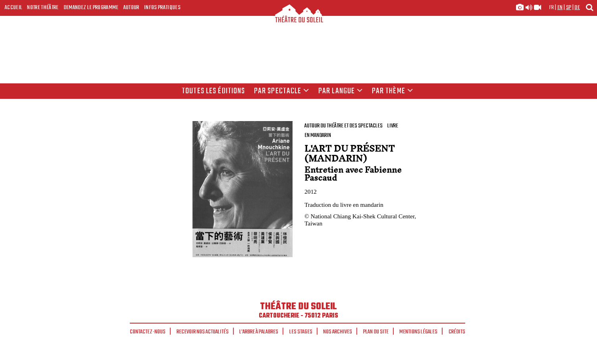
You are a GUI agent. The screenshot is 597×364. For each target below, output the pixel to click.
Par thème (393, 91)
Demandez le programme (91, 8)
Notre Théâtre (43, 8)
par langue (341, 91)
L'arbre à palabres (259, 332)
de (577, 8)
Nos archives (338, 332)
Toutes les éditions (213, 91)
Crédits (457, 332)
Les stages (301, 332)
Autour (131, 8)
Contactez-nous (148, 332)
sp (569, 8)
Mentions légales (418, 332)
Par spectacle (282, 91)
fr (552, 8)
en (560, 8)
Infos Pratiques (162, 8)
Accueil (13, 8)
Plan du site (376, 332)
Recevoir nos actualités (203, 332)
